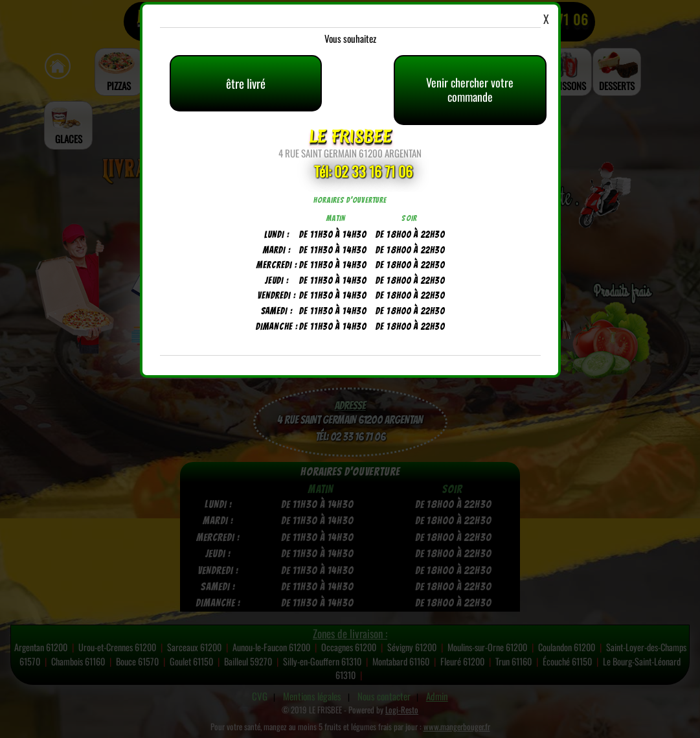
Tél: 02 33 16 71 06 (363, 171)
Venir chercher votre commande (470, 89)
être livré (246, 83)
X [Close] (546, 19)
